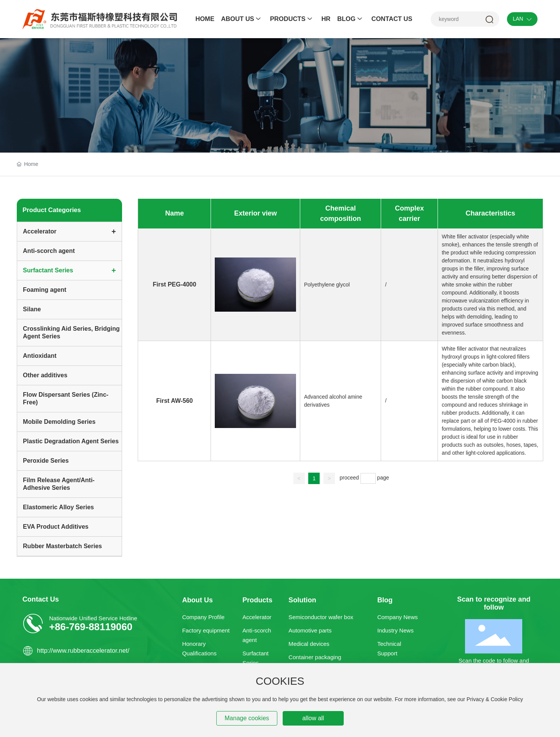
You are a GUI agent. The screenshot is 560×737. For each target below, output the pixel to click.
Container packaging (315, 657)
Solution (302, 600)
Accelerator (257, 617)
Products (257, 600)
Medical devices (309, 644)
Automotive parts (310, 630)
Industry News (395, 630)
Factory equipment (206, 630)
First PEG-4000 (175, 284)
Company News (397, 617)
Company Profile (203, 617)
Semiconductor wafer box (321, 617)
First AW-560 (174, 401)
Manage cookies (247, 718)
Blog (385, 600)
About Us (197, 600)
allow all (313, 718)
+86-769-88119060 (91, 627)
